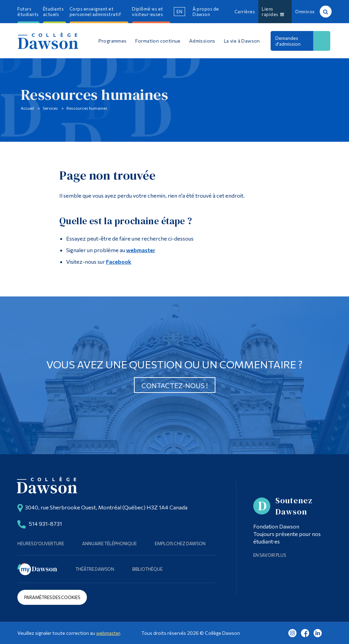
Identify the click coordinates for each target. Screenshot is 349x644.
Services (50, 108)
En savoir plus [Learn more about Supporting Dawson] (270, 555)
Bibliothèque (147, 569)
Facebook (119, 262)
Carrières (245, 12)
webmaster (141, 250)
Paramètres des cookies (52, 597)
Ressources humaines (87, 108)
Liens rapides (273, 12)
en (179, 12)
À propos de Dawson (206, 12)
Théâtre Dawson (95, 569)
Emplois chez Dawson (180, 543)
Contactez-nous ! (175, 385)
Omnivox (305, 12)
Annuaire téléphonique (109, 543)
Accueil (27, 108)
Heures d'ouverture (41, 543)
